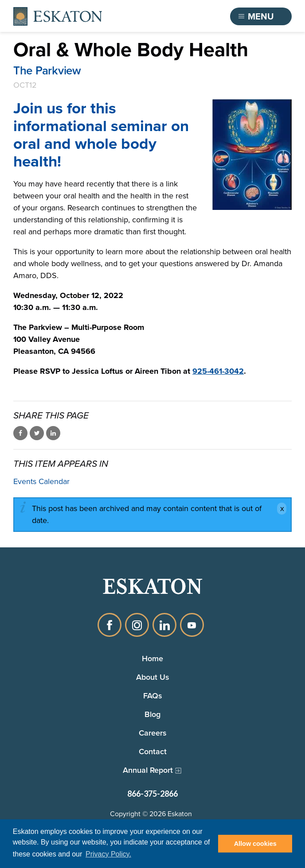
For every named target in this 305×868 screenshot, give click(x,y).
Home (152, 658)
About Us (153, 677)
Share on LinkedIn (53, 433)
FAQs (153, 696)
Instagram (137, 625)
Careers (153, 733)
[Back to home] (58, 17)
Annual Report (148, 770)
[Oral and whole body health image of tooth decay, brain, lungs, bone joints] (252, 155)
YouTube (192, 625)
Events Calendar (41, 481)
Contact (153, 751)
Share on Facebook (20, 433)
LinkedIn (164, 625)
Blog (152, 714)
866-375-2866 (152, 794)
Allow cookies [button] (255, 844)
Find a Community (175, 16)
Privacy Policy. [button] (108, 854)
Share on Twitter (37, 433)
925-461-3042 (218, 371)
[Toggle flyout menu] (261, 16)
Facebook (109, 625)
